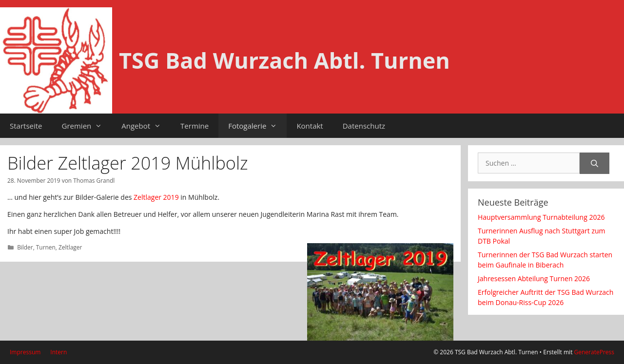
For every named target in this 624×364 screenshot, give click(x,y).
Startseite (26, 126)
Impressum (25, 352)
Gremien (87, 126)
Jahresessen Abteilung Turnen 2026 (535, 278)
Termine (195, 126)
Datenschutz (364, 126)
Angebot (146, 126)
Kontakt (310, 126)
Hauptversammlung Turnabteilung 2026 (541, 217)
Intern (58, 352)
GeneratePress (594, 352)
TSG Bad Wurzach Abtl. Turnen (284, 60)
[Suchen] (595, 163)
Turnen (46, 247)
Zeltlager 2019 (156, 197)
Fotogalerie (257, 126)
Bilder (25, 247)
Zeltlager (70, 247)
